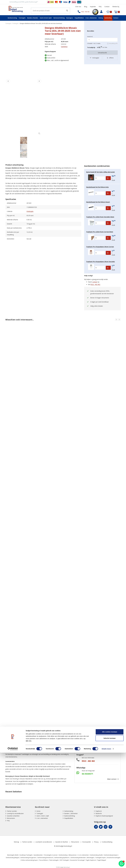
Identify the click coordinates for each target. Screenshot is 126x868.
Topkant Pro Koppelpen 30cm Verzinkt (101, 262)
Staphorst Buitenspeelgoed (104, 816)
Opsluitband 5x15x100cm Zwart (98, 202)
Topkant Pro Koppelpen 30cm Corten (100, 247)
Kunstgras (70, 18)
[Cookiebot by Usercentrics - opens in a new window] (13, 864)
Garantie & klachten (13, 816)
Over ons (78, 7)
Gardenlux (64, 47)
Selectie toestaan (110, 854)
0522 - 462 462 (95, 284)
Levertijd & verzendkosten (15, 813)
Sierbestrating (12, 18)
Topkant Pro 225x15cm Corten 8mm (100, 232)
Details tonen (106, 864)
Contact (107, 7)
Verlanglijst (94, 57)
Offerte (110, 57)
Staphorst (99, 811)
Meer (112, 779)
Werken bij (116, 7)
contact (95, 282)
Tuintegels (22, 18)
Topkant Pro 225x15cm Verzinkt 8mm (100, 217)
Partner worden (12, 811)
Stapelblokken (79, 18)
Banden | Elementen (71, 813)
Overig (101, 18)
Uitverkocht (102, 52)
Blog (86, 7)
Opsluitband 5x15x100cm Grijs (97, 187)
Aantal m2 (90, 37)
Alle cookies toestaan (110, 847)
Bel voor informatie (88, 758)
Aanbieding (108, 18)
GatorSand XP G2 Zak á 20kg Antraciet (100, 172)
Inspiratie (93, 7)
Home (38, 811)
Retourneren (11, 818)
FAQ (100, 7)
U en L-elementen (91, 18)
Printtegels (30, 211)
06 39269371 (87, 774)
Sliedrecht (99, 813)
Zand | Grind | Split (46, 18)
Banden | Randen (33, 18)
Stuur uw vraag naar (88, 771)
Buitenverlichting (59, 18)
